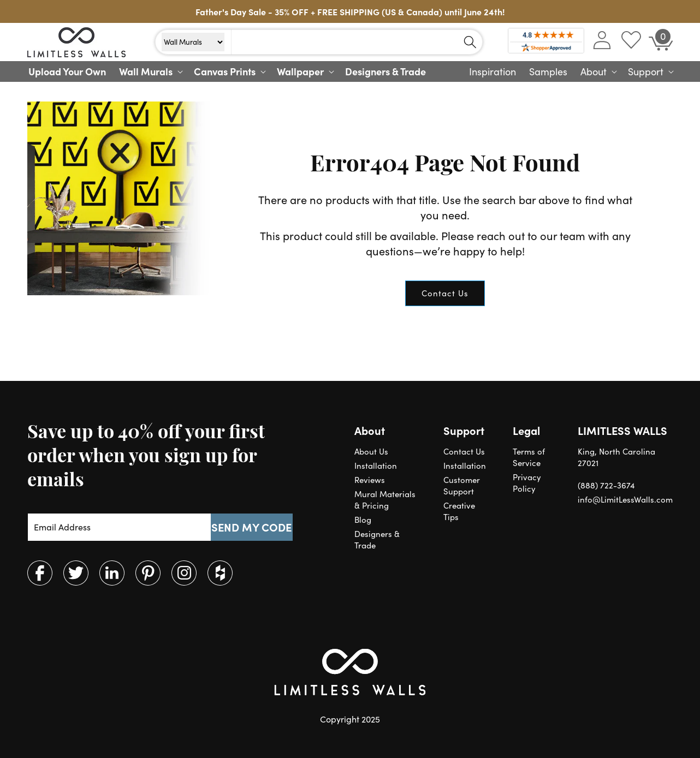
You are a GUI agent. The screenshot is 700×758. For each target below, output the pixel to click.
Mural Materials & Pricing (385, 500)
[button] (150, 71)
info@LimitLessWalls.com (625, 499)
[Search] (470, 42)
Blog (363, 520)
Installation (376, 465)
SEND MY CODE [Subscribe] (251, 527)
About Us (371, 451)
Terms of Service (529, 457)
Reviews (370, 480)
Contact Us (445, 293)
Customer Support (462, 485)
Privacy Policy (527, 483)
